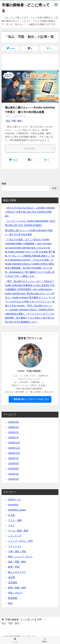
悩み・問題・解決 (14, 121)
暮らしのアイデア (17, 572)
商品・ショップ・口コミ (20, 557)
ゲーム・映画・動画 (18, 531)
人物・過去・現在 (17, 551)
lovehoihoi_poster (17, 510)
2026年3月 (14, 427)
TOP (23, 620)
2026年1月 (14, 437)
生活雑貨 (13, 582)
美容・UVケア (15, 593)
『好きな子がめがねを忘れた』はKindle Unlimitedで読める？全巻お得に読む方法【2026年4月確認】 (30, 212)
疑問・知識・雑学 (17, 588)
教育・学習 (14, 567)
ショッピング (15, 536)
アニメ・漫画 (15, 520)
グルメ (12, 525)
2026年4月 (14, 422)
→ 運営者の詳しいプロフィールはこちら (30, 399)
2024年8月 (14, 463)
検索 (4, 184)
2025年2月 (14, 458)
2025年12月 (14, 443)
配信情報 (13, 598)
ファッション (15, 546)
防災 (10, 603)
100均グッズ (14, 500)
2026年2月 (14, 432)
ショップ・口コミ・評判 (20, 541)
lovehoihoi (13, 505)
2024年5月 (14, 469)
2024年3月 (14, 479)
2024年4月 (14, 474)
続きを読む (39, 148)
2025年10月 (14, 453)
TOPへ (45, 640)
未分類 (12, 577)
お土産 (12, 515)
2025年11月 (14, 448)
